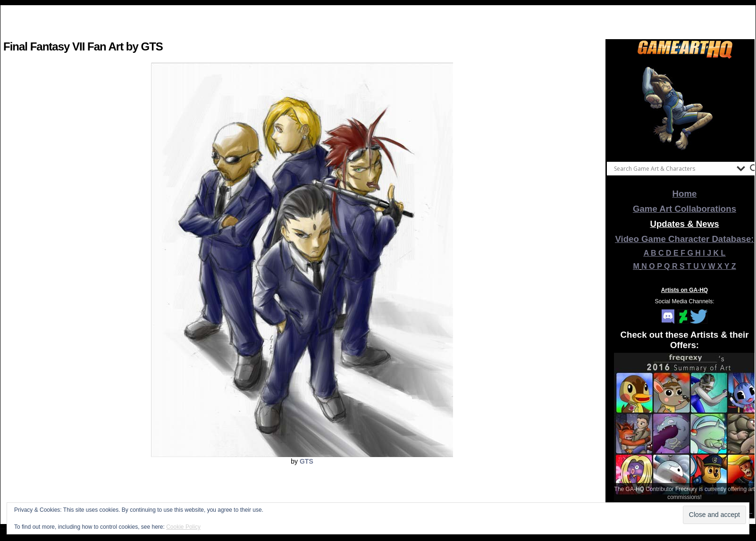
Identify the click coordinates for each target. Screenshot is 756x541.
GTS (307, 461)
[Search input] (673, 168)
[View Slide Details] (685, 108)
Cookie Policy (183, 527)
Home (685, 194)
